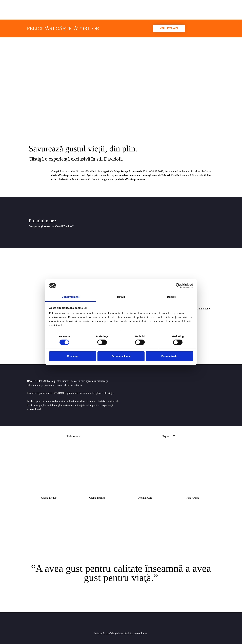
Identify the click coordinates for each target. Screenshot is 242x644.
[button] (169, 28)
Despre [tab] (171, 297)
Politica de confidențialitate (109, 633)
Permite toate (169, 356)
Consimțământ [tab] (70, 297)
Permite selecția (121, 356)
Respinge (73, 356)
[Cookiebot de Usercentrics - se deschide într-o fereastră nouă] (178, 286)
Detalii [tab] (121, 297)
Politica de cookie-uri (136, 633)
